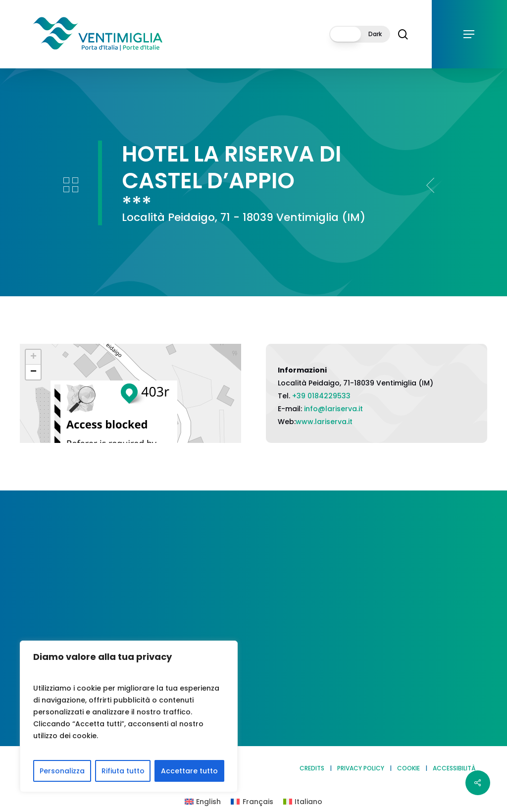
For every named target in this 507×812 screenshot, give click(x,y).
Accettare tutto (189, 771)
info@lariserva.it (333, 409)
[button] (469, 34)
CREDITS (312, 768)
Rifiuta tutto (123, 771)
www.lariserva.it (324, 422)
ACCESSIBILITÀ (454, 768)
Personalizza (62, 771)
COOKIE (408, 768)
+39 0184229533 (321, 396)
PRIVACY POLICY (361, 768)
